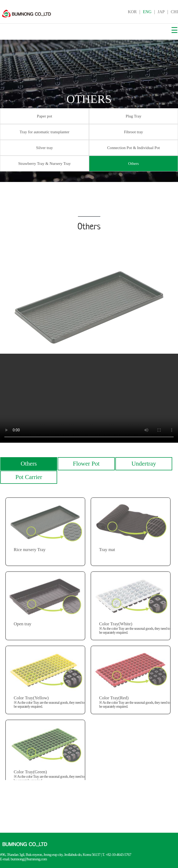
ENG (147, 12)
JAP (161, 12)
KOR (132, 12)
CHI (174, 12)
